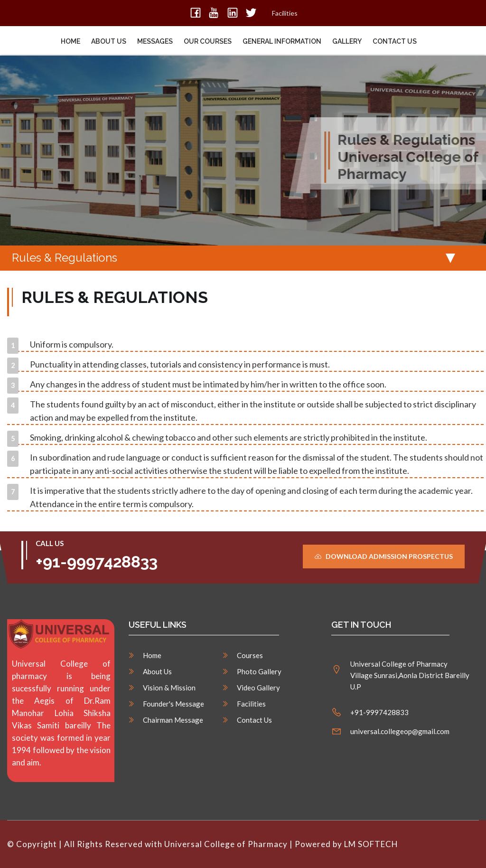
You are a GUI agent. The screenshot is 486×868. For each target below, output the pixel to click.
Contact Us (395, 41)
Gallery (347, 41)
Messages (155, 41)
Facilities (285, 13)
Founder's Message (173, 704)
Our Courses (208, 41)
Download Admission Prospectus (384, 556)
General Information (282, 41)
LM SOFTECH (372, 844)
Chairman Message (173, 720)
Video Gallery (258, 688)
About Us (109, 41)
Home (70, 41)
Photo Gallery (259, 671)
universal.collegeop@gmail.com (400, 731)
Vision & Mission (169, 688)
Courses (250, 655)
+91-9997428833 (97, 562)
